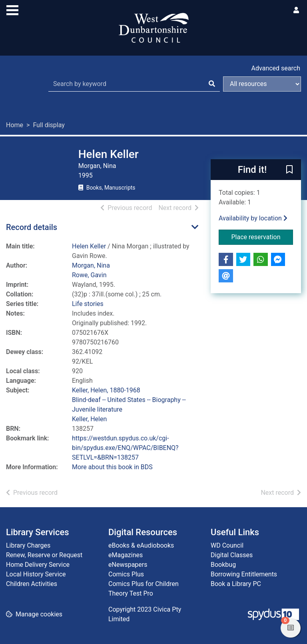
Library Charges (28, 545)
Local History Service (36, 574)
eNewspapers (128, 565)
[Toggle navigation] (12, 9)
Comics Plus (126, 574)
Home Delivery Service (38, 565)
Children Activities (32, 584)
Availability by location (253, 218)
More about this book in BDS (112, 467)
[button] (289, 170)
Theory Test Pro (131, 593)
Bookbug (223, 565)
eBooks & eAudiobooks (141, 545)
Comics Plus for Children (144, 584)
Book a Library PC (236, 584)
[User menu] (296, 10)
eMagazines (126, 555)
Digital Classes (232, 555)
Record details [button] (32, 227)
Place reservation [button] (262, 236)
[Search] (212, 84)
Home (15, 125)
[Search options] (262, 84)
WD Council (227, 545)
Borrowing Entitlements (244, 574)
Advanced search (276, 68)
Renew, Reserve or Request (44, 555)
